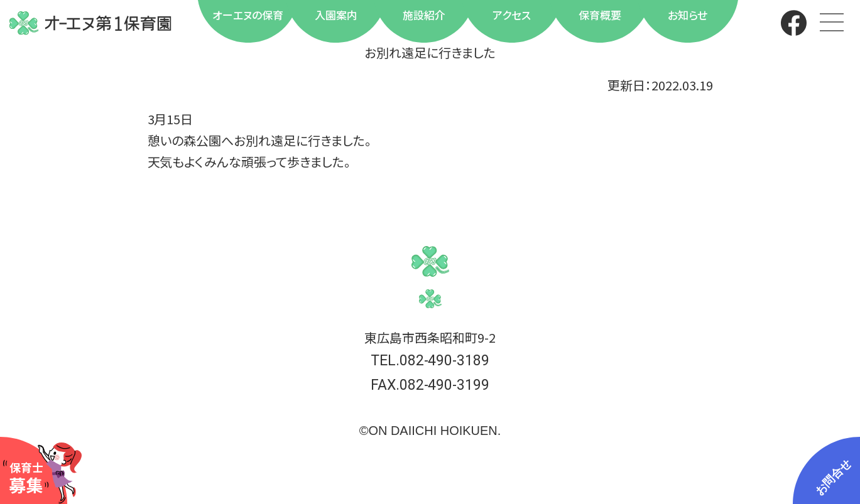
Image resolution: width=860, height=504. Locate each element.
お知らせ (688, 15)
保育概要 (600, 15)
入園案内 (336, 15)
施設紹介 (424, 15)
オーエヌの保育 (248, 15)
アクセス (512, 15)
